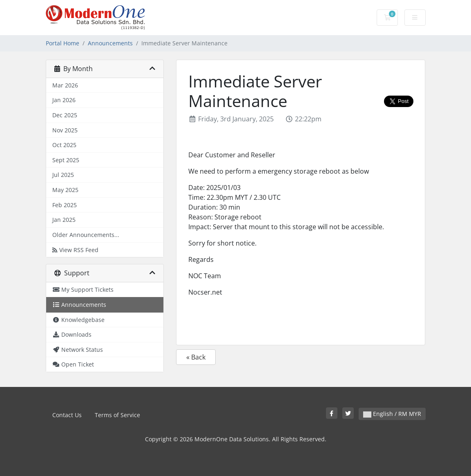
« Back (196, 357)
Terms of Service (117, 415)
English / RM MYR (392, 414)
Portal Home (63, 43)
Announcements (110, 43)
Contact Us (67, 415)
